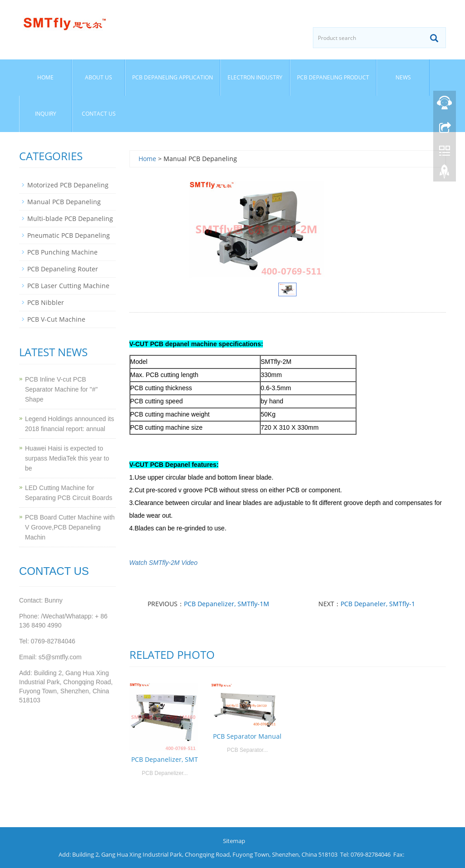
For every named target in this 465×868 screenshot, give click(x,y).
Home (45, 77)
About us (99, 77)
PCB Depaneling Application (173, 77)
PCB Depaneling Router (63, 269)
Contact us (99, 114)
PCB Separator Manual (247, 736)
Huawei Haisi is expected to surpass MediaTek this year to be (67, 458)
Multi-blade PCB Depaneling (70, 218)
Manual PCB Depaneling (64, 202)
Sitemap (234, 841)
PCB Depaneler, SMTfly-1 (378, 604)
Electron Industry (255, 77)
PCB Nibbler (46, 302)
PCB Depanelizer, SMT (165, 759)
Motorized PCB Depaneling (68, 185)
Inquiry (46, 114)
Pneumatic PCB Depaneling (69, 235)
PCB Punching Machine (62, 252)
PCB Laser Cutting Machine (68, 286)
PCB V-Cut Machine (56, 319)
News (403, 77)
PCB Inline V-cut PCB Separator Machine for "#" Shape (61, 389)
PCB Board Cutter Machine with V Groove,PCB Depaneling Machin (70, 527)
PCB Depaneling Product (333, 77)
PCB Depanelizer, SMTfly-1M (227, 604)
